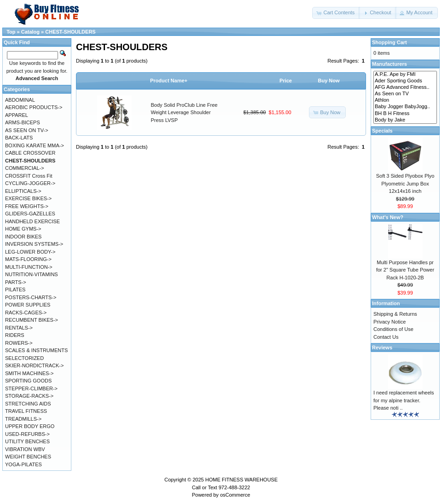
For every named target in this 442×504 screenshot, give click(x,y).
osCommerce (235, 495)
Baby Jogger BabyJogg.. (405, 107)
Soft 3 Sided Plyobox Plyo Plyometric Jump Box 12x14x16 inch (405, 183)
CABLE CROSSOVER (30, 153)
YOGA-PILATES (23, 464)
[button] (336, 13)
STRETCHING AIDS (28, 404)
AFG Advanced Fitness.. (405, 87)
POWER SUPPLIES (28, 305)
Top (11, 32)
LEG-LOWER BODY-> (30, 252)
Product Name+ (169, 81)
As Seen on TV (405, 94)
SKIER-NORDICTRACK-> (34, 365)
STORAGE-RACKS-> (29, 396)
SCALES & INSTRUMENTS (36, 350)
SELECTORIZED (24, 358)
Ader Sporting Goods (405, 81)
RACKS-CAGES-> (26, 313)
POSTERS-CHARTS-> (31, 297)
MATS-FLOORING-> (28, 259)
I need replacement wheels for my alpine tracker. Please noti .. (404, 400)
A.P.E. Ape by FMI (405, 75)
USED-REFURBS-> (27, 434)
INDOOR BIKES (23, 237)
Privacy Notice (390, 322)
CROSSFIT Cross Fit (29, 176)
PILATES (15, 290)
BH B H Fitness (405, 114)
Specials (382, 131)
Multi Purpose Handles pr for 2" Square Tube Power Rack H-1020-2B (405, 270)
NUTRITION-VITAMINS (32, 274)
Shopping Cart (390, 42)
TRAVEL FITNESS (26, 411)
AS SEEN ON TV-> (27, 130)
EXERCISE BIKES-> (28, 198)
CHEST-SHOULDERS (70, 32)
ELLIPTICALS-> (23, 191)
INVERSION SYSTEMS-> (34, 244)
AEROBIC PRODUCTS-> (34, 107)
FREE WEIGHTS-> (27, 206)
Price (286, 81)
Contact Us (386, 337)
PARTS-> (16, 282)
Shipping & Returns (395, 314)
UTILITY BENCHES (27, 441)
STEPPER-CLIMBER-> (31, 388)
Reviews (382, 348)
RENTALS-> (19, 328)
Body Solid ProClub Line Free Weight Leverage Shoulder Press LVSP (184, 113)
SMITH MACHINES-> (29, 373)
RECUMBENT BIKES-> (32, 320)
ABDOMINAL (20, 100)
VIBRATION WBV (25, 449)
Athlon (405, 100)
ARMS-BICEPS (23, 122)
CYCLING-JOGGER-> (30, 183)
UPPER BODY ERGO (30, 426)
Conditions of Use (393, 329)
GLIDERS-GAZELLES (30, 214)
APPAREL (17, 115)
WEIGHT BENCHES (28, 457)
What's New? (388, 217)
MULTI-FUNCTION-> (29, 267)
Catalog (30, 32)
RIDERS (15, 335)
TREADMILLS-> (23, 419)
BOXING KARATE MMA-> (35, 145)
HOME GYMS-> (23, 229)
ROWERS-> (19, 343)
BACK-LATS (19, 138)
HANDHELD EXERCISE (32, 221)
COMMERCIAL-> (25, 168)
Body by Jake (405, 120)
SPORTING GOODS (28, 381)
